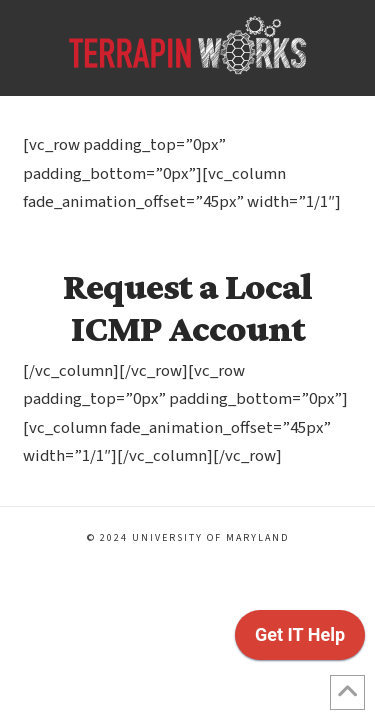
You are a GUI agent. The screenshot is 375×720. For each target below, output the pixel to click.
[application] (300, 640)
